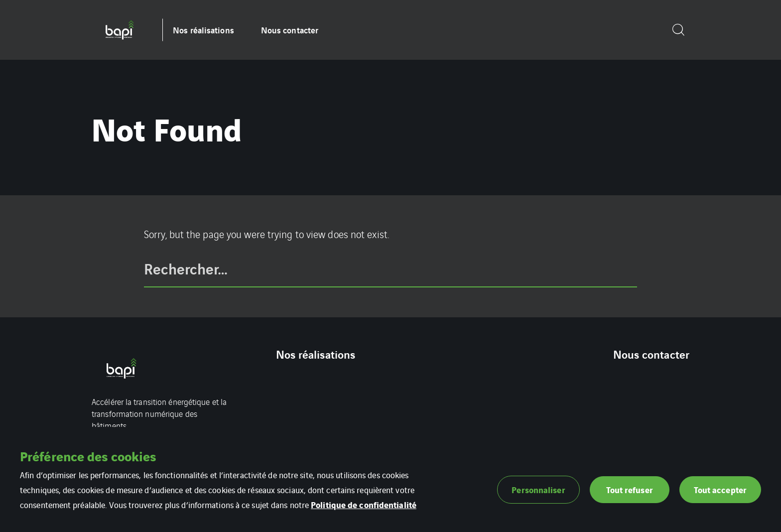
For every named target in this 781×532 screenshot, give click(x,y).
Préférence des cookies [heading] (88, 456)
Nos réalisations (203, 30)
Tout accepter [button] (720, 489)
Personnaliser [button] (538, 489)
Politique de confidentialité (364, 504)
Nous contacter (290, 30)
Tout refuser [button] (630, 489)
